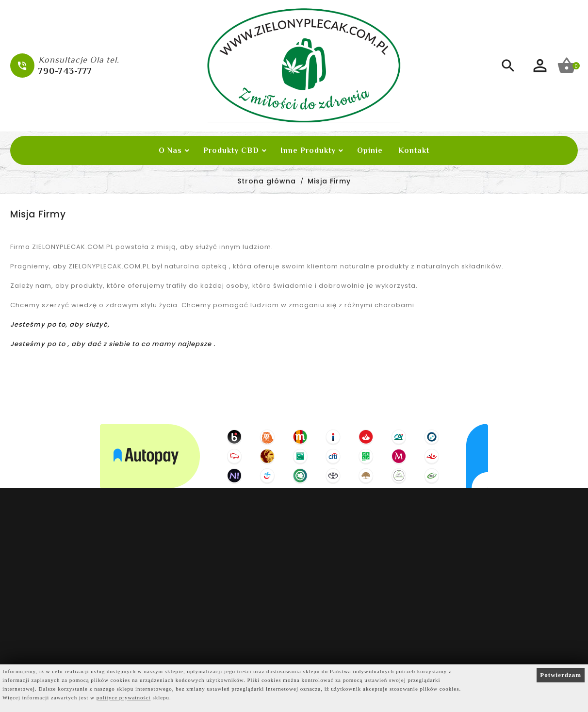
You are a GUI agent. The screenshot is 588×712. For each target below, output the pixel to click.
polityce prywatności (124, 697)
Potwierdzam (561, 675)
